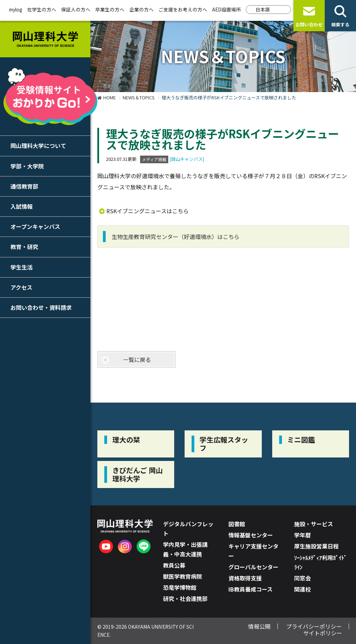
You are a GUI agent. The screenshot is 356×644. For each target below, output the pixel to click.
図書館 (237, 524)
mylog (16, 9)
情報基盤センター (251, 535)
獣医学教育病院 (183, 576)
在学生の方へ (42, 9)
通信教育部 (24, 186)
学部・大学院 (27, 166)
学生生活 (22, 267)
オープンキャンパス (35, 226)
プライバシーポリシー (314, 626)
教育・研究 (24, 247)
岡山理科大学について (38, 146)
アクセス (21, 287)
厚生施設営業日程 (316, 546)
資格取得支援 (245, 578)
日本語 (263, 9)
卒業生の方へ (110, 9)
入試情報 (22, 206)
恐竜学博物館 (180, 587)
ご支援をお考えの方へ (183, 9)
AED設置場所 (226, 9)
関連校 (302, 589)
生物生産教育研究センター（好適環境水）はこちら (176, 237)
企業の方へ (141, 9)
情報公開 (259, 626)
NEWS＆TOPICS (139, 97)
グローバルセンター (253, 567)
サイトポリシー (323, 633)
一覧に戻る (137, 360)
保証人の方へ (76, 9)
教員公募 (174, 565)
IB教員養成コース (250, 589)
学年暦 (302, 535)
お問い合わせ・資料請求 (41, 307)
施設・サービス (314, 524)
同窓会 (302, 578)
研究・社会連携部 (185, 598)
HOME (110, 97)
